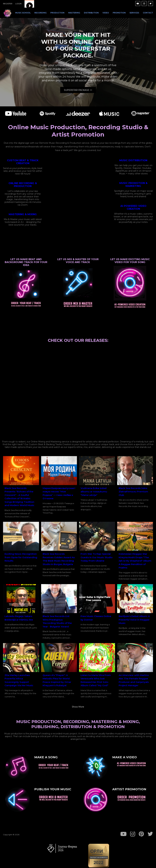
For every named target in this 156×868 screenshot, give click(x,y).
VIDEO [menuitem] (106, 13)
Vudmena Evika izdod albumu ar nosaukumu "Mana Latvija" (94, 492)
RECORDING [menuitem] (41, 13)
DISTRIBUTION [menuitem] (91, 13)
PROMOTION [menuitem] (119, 13)
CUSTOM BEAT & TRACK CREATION (23, 162)
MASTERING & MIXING (23, 214)
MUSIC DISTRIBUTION (133, 160)
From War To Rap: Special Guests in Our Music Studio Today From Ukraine (97, 557)
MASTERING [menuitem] (74, 13)
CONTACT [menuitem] (148, 13)
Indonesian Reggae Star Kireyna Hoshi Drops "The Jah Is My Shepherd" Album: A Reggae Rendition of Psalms (135, 561)
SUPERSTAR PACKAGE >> (78, 90)
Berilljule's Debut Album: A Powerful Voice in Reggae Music (134, 620)
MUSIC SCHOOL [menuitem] (23, 13)
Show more (78, 707)
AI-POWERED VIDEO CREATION (133, 207)
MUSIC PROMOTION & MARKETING (133, 185)
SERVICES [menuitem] (134, 13)
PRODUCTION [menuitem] (57, 13)
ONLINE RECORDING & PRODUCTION (23, 185)
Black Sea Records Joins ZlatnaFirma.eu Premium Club (133, 492)
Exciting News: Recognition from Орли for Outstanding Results (21, 557)
